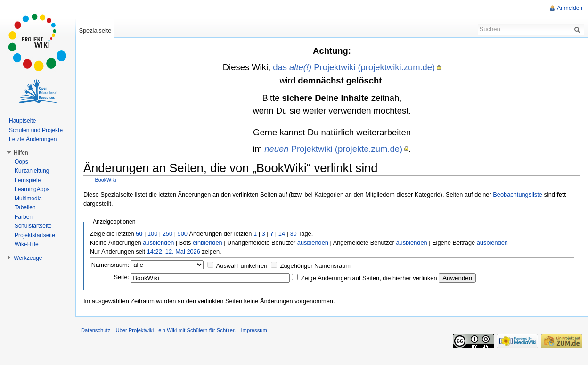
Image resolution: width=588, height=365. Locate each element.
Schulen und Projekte (36, 130)
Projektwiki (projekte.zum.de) (333, 149)
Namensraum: (110, 265)
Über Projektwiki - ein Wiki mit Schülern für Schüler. (176, 330)
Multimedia (28, 199)
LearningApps (32, 189)
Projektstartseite (35, 235)
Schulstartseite (33, 226)
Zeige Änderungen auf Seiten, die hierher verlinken (369, 278)
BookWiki (106, 180)
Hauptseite (22, 121)
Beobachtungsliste (518, 195)
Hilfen (21, 153)
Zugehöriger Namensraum (315, 266)
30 (293, 234)
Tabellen (25, 207)
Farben (24, 217)
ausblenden (158, 243)
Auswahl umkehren (242, 266)
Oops (21, 162)
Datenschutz (96, 330)
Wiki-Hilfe (27, 244)
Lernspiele (28, 180)
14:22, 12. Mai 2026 (174, 252)
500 (183, 234)
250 (167, 234)
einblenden (208, 243)
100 (152, 234)
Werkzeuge (28, 258)
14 (282, 234)
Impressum (254, 330)
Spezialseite (95, 30)
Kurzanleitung (32, 171)
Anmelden (570, 8)
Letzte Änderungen (33, 139)
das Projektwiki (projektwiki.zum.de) (354, 67)
